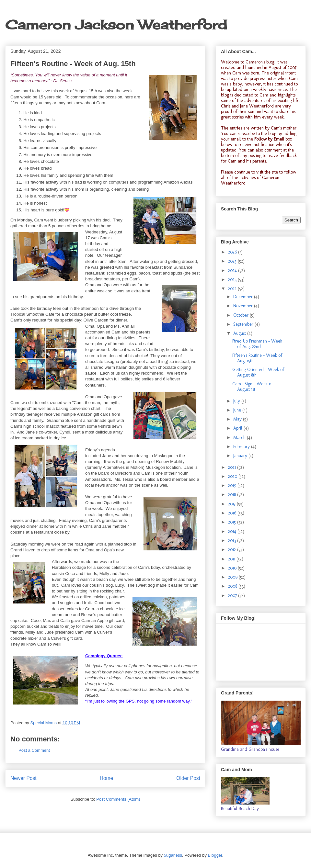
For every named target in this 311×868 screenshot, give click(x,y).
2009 (233, 577)
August (240, 333)
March (240, 438)
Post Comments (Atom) (118, 799)
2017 (232, 504)
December (244, 297)
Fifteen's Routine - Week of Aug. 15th (257, 358)
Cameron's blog (260, 62)
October (242, 315)
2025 (233, 261)
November (244, 306)
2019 (233, 485)
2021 (233, 467)
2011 (232, 559)
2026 (233, 252)
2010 (233, 568)
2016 (233, 513)
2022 (233, 289)
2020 (233, 476)
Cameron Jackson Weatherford (116, 25)
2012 (233, 550)
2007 (233, 596)
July (237, 401)
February (242, 447)
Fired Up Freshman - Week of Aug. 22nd (257, 344)
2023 (233, 280)
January (241, 456)
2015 (233, 522)
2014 (233, 531)
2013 (233, 541)
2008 (233, 586)
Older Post (188, 778)
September (244, 324)
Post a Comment (34, 750)
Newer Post (23, 778)
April (238, 428)
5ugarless (173, 855)
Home (107, 778)
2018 (233, 495)
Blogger (215, 855)
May (238, 419)
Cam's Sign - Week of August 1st (253, 387)
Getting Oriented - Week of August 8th (258, 372)
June (238, 410)
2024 (233, 271)
